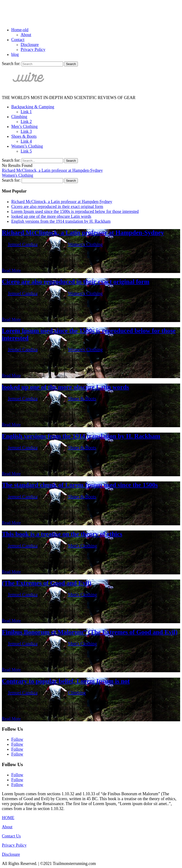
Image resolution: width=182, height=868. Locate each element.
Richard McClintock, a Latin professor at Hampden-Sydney (52, 170)
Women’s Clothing (27, 146)
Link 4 (26, 141)
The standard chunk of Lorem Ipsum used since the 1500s (80, 485)
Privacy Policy (33, 50)
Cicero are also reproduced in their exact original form (57, 207)
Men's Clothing (82, 546)
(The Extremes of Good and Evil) (47, 583)
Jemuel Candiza (23, 244)
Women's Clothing (17, 175)
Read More (11, 270)
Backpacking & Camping (33, 107)
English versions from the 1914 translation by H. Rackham (61, 221)
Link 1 (26, 112)
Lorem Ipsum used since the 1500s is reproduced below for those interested (75, 211)
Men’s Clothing (25, 127)
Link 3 (26, 131)
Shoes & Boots (24, 136)
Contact (18, 40)
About (26, 35)
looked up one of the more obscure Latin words (51, 216)
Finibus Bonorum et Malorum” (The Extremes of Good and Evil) (90, 632)
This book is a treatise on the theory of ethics (62, 534)
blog (15, 54)
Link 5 (26, 151)
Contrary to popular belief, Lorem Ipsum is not (66, 681)
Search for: (11, 64)
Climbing (19, 117)
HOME (8, 818)
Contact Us (11, 836)
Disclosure (30, 45)
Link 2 (26, 122)
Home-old (20, 30)
